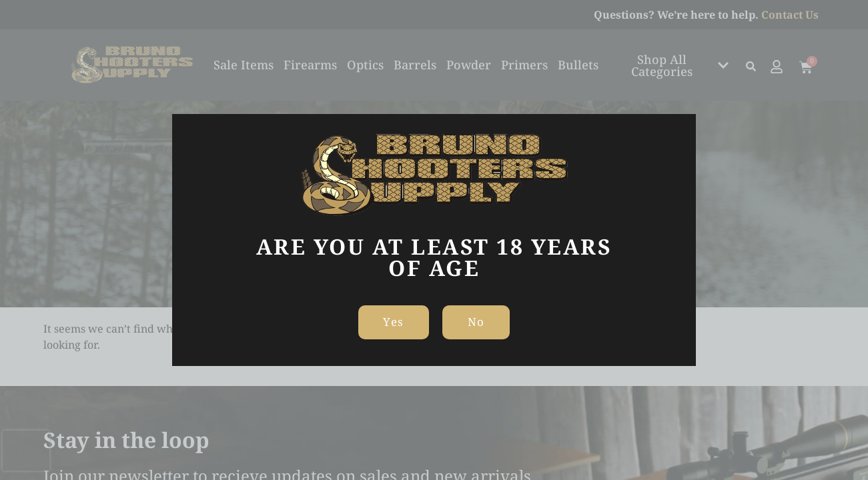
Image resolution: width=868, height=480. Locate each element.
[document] (434, 240)
